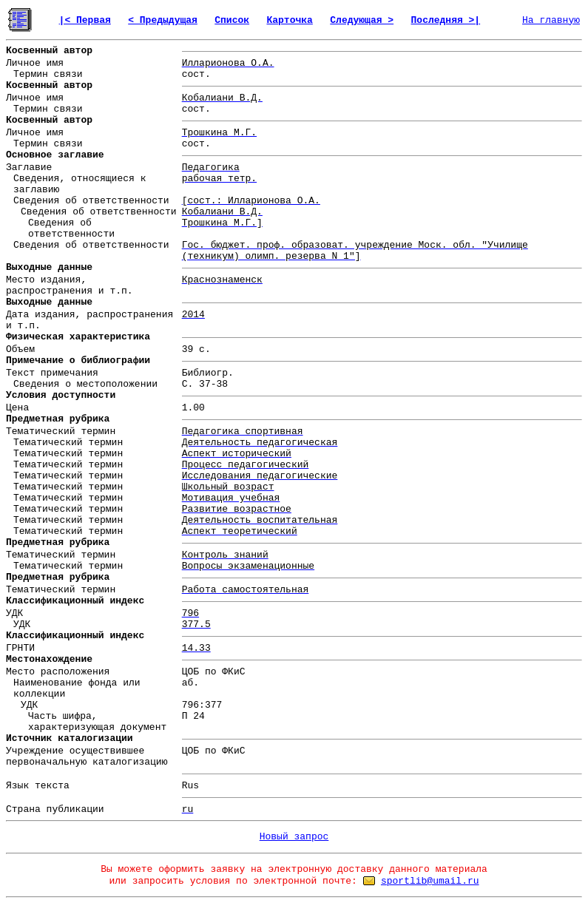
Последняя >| (446, 20)
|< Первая (85, 20)
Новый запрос (294, 837)
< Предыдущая (163, 20)
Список (232, 20)
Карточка (289, 20)
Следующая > (362, 20)
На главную (551, 20)
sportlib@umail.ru (430, 881)
